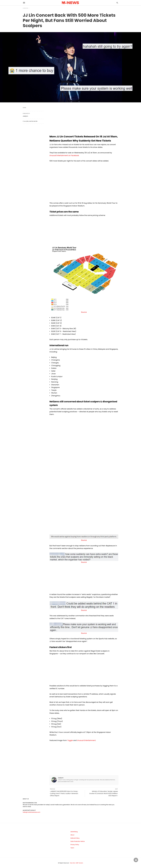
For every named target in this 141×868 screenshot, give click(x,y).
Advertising (74, 832)
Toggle (70, 740)
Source (84, 312)
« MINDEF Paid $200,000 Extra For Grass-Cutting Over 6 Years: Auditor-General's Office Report (64, 793)
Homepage (26, 8)
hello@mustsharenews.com (32, 812)
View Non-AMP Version (76, 863)
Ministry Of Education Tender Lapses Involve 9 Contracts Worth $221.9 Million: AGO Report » (104, 793)
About (72, 835)
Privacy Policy (75, 845)
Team (72, 848)
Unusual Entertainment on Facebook (64, 155)
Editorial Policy (75, 838)
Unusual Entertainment (86, 740)
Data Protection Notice (78, 841)
